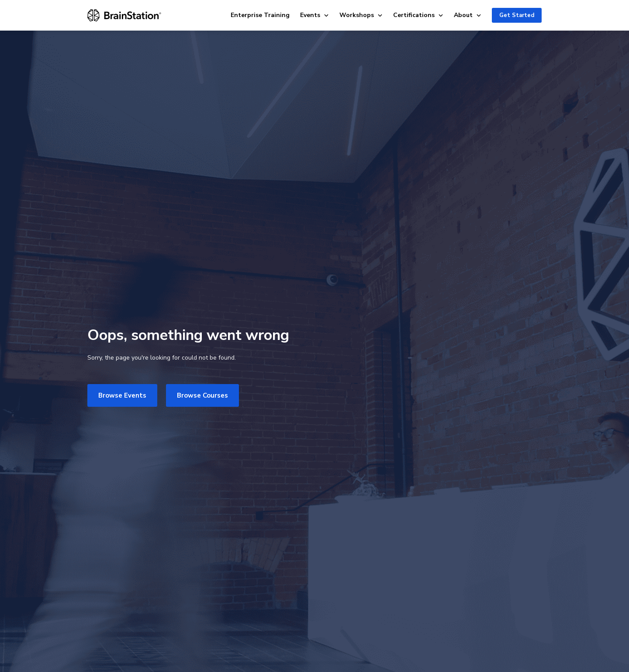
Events (314, 15)
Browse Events (122, 395)
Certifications (418, 15)
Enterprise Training (260, 15)
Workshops (361, 15)
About (468, 15)
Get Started (517, 15)
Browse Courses (202, 395)
